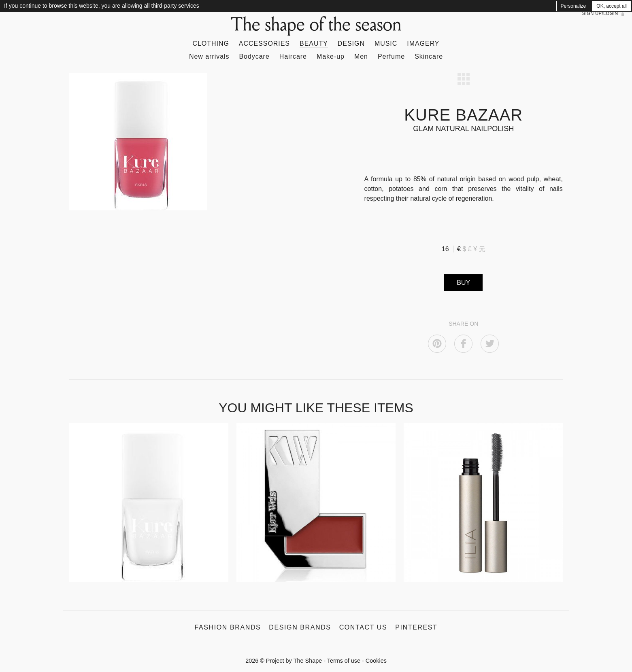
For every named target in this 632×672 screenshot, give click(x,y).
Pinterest (416, 627)
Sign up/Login (600, 13)
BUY (463, 283)
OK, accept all (612, 6)
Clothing (211, 43)
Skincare (429, 56)
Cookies (376, 661)
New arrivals (209, 56)
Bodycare (254, 56)
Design (351, 43)
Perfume (391, 56)
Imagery (423, 43)
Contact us (363, 627)
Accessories (264, 43)
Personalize (573, 6)
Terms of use (344, 661)
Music (386, 43)
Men (361, 56)
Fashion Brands (228, 627)
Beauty (314, 43)
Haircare (293, 56)
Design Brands (300, 627)
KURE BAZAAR (463, 115)
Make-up (331, 56)
